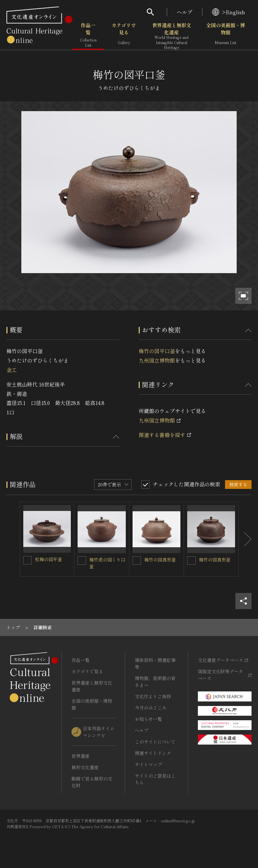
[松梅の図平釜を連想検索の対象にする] (27, 560)
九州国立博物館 (157, 360)
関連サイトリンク (153, 753)
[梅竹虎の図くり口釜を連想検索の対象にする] (82, 561)
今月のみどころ (151, 708)
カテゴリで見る (124, 35)
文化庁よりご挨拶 (153, 696)
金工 (12, 370)
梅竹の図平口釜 (157, 351)
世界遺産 (81, 756)
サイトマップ (148, 764)
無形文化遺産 (85, 767)
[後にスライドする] (245, 539)
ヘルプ (185, 12)
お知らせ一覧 (148, 719)
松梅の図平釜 (48, 559)
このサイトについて (155, 742)
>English (229, 12)
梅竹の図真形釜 (160, 560)
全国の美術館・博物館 (226, 35)
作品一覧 (88, 35)
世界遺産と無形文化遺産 (172, 36)
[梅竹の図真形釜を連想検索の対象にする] (137, 561)
